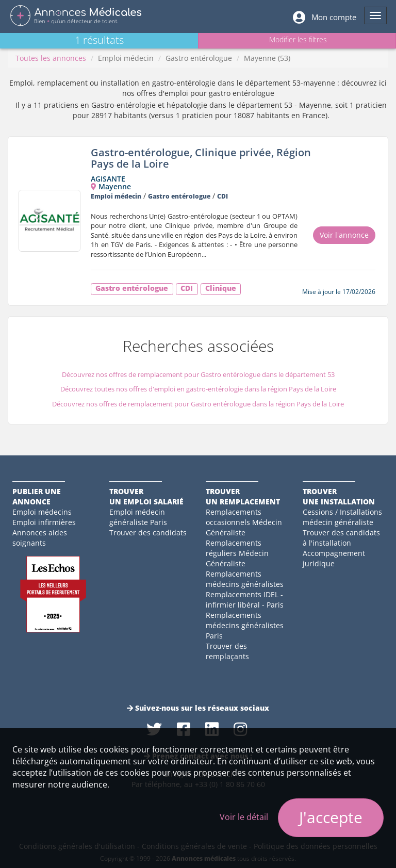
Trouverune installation (339, 496)
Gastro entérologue (199, 58)
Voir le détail (244, 817)
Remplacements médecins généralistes (245, 579)
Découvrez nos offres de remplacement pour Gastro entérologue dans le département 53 (198, 374)
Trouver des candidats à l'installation (341, 538)
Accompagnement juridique (334, 558)
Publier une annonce (37, 496)
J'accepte (331, 817)
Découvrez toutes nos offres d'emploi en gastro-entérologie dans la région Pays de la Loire (198, 389)
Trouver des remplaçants (227, 651)
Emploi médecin (126, 58)
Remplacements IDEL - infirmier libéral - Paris (245, 600)
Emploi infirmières (44, 522)
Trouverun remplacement (243, 496)
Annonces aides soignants (40, 538)
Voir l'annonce (344, 235)
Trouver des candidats (148, 533)
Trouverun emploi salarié (146, 496)
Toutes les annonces (51, 58)
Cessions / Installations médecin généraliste (342, 517)
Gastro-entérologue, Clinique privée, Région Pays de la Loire (201, 158)
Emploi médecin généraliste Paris (138, 517)
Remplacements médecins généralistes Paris (245, 625)
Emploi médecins (42, 512)
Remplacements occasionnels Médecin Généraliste (244, 522)
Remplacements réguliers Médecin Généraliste (237, 553)
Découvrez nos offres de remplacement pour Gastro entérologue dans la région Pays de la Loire (198, 404)
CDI (222, 196)
